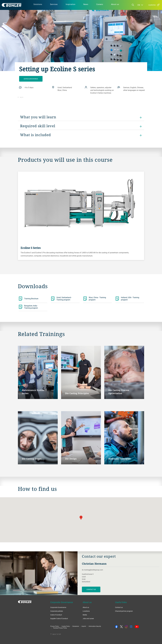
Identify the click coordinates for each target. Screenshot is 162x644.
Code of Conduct (56, 615)
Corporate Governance (58, 607)
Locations (86, 611)
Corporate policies (57, 611)
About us (86, 607)
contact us (91, 589)
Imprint (84, 626)
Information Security (95, 626)
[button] (81, 518)
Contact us (119, 607)
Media (85, 615)
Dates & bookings (31, 79)
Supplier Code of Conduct (59, 618)
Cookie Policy (66, 626)
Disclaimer (76, 626)
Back (21, 97)
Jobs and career (88, 618)
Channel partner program (124, 611)
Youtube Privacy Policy (60, 628)
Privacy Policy (55, 626)
